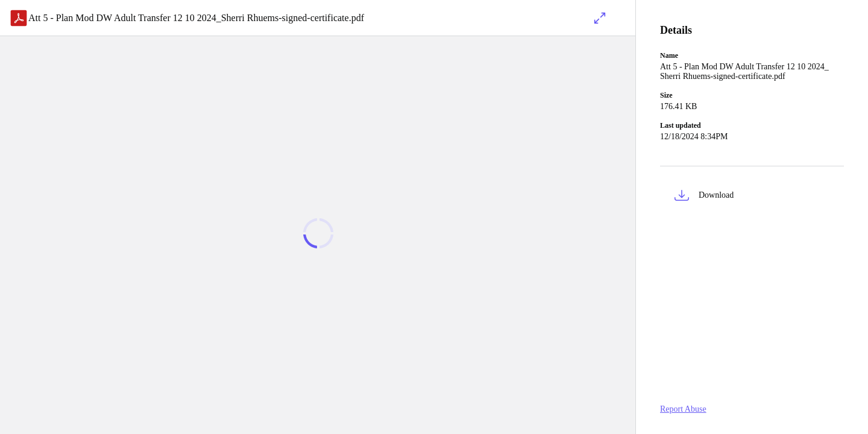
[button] (752, 197)
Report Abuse (683, 409)
